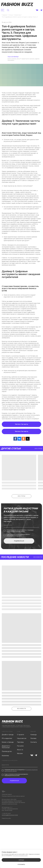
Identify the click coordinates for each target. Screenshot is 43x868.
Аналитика (18, 15)
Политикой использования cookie (20, 856)
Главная (4, 15)
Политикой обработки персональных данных (20, 531)
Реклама (33, 738)
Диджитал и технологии (6, 747)
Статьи (11, 15)
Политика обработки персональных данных (13, 796)
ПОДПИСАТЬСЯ (19, 541)
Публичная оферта (7, 794)
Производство (7, 751)
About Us (20, 750)
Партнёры (20, 742)
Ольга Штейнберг (13, 57)
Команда (34, 735)
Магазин (20, 753)
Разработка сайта (6, 818)
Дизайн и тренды (8, 735)
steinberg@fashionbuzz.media (10, 815)
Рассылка (20, 746)
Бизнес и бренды (8, 742)
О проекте (21, 735)
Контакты (34, 742)
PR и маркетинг (7, 738)
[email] (21, 525)
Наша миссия (22, 738)
